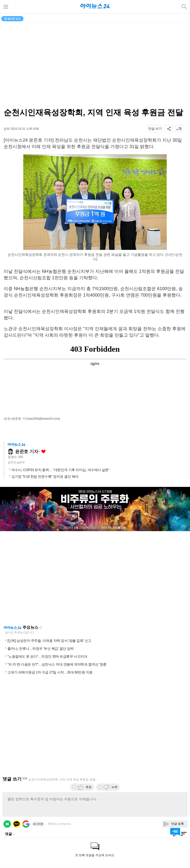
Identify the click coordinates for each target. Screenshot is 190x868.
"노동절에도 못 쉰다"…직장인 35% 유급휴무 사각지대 (47, 656)
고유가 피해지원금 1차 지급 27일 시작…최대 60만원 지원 (50, 672)
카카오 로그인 (17, 824)
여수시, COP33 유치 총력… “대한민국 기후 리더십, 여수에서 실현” (60, 470)
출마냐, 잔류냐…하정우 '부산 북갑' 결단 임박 (41, 649)
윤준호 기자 (27, 452)
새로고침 (41, 628)
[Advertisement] (95, 578)
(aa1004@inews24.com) (44, 419)
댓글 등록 (178, 824)
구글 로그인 (26, 824)
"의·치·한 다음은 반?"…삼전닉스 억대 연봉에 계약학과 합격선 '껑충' (57, 664)
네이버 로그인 (7, 824)
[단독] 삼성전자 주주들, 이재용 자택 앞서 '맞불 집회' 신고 (49, 641)
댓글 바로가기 (175, 832)
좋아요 (43, 452)
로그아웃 (38, 824)
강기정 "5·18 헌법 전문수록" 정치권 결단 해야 (45, 477)
